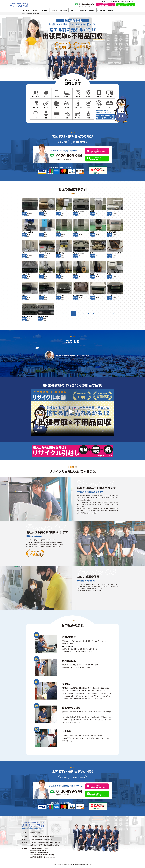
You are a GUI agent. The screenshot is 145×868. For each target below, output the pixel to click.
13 (109, 314)
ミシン (109, 211)
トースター (110, 295)
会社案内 (92, 10)
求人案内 (123, 1)
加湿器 (92, 211)
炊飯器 (109, 274)
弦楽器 (58, 274)
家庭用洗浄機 (60, 253)
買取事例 (45, 10)
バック (119, 253)
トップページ (26, 10)
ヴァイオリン (98, 274)
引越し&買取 (64, 10)
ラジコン (93, 253)
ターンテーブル (60, 295)
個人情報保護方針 (115, 1)
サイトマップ (105, 1)
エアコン (24, 253)
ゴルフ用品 (42, 274)
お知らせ (36, 10)
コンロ (82, 211)
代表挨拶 (110, 10)
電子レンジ (25, 211)
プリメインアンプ (27, 274)
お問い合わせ (131, 1)
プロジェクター (43, 211)
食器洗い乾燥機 (112, 232)
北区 (28, 215)
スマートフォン (43, 232)
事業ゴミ (73, 10)
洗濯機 (92, 232)
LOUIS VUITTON (112, 253)
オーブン (93, 295)
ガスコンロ (76, 211)
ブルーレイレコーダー (45, 253)
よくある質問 (101, 10)
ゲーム (24, 232)
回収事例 (54, 10)
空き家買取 (83, 10)
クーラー (58, 211)
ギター (62, 274)
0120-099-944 (68, 646)
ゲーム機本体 (30, 232)
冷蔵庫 (58, 232)
